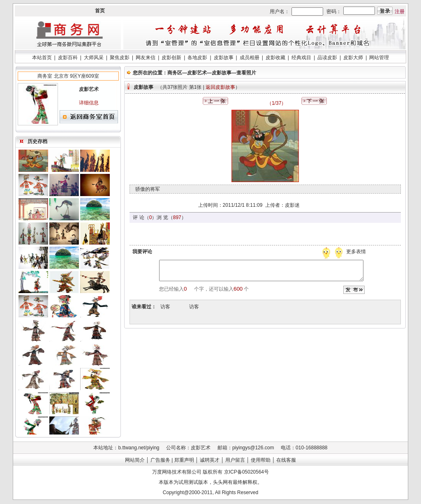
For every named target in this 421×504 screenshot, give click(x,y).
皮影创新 (171, 58)
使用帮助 (261, 460)
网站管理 (379, 58)
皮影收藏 (275, 58)
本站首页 (42, 58)
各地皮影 (197, 58)
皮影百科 (68, 58)
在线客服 (286, 460)
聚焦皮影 (120, 58)
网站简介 (135, 460)
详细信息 (89, 103)
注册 (400, 12)
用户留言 (235, 460)
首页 (100, 11)
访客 (165, 307)
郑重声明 (184, 460)
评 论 (138, 217)
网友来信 (146, 58)
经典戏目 (301, 58)
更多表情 (357, 252)
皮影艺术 (197, 73)
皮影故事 (224, 58)
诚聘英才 (210, 460)
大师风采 (94, 58)
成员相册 (250, 58)
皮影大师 (353, 58)
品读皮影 (327, 58)
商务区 (175, 73)
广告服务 (160, 460)
